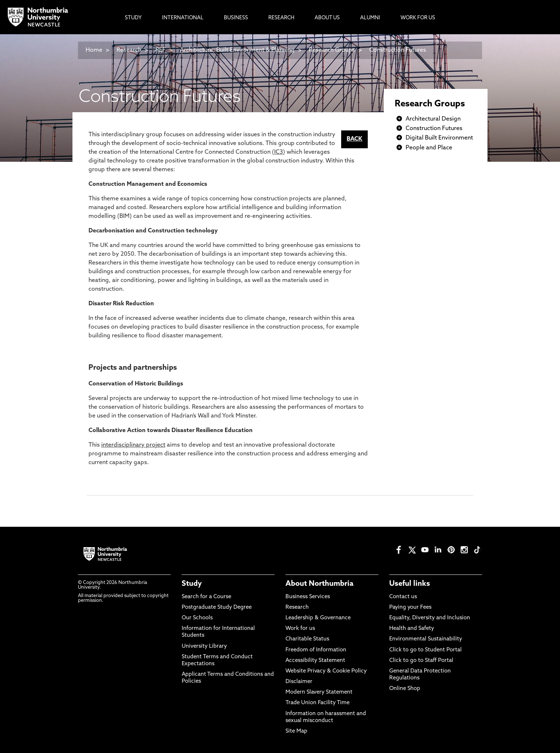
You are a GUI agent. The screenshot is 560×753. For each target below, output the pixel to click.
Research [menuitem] (281, 18)
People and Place (429, 148)
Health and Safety (412, 629)
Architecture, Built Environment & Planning (237, 50)
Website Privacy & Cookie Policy (326, 671)
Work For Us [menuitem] (418, 18)
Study (192, 584)
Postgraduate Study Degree (217, 607)
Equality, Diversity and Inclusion (430, 618)
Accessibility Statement (315, 661)
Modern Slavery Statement (319, 692)
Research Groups (332, 50)
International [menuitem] (183, 18)
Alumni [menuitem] (370, 18)
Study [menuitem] (133, 18)
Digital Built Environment (439, 138)
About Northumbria (320, 584)
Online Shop (405, 689)
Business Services (308, 597)
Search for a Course (206, 597)
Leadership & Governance (318, 618)
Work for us (300, 629)
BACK (354, 139)
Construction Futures (398, 50)
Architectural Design (433, 119)
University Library (204, 646)
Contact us (403, 597)
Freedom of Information (316, 650)
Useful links (410, 584)
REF (161, 50)
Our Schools (197, 618)
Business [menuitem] (236, 18)
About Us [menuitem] (327, 18)
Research (129, 50)
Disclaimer (299, 682)
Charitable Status (307, 639)
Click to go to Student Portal (425, 650)
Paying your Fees (410, 607)
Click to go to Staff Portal (421, 661)
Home (94, 50)
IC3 (279, 152)
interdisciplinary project (133, 445)
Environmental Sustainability (426, 639)
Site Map (296, 731)
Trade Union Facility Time (318, 703)
